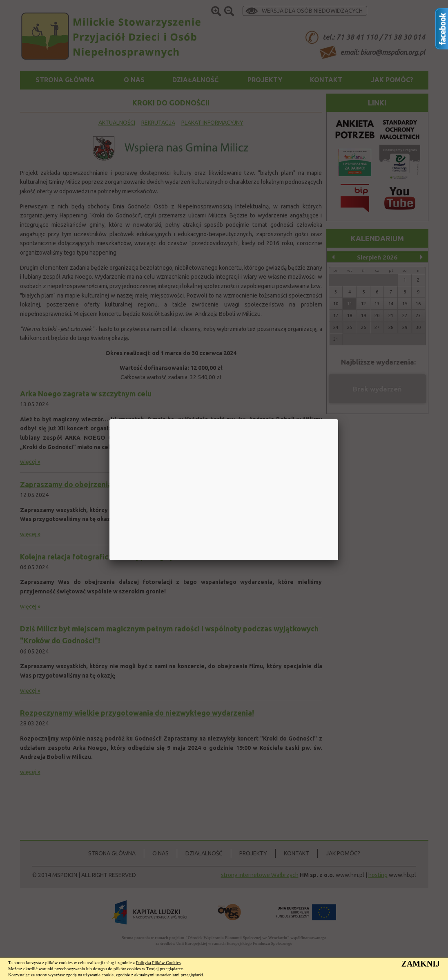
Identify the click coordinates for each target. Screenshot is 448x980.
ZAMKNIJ (421, 964)
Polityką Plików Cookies (158, 962)
